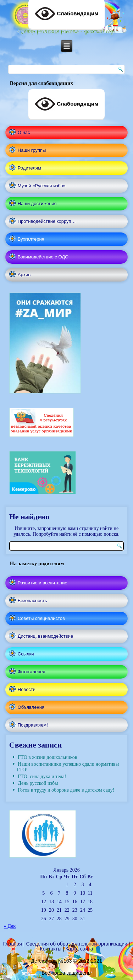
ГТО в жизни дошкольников (47, 757)
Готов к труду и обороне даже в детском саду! (66, 790)
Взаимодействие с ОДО (43, 257)
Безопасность (32, 601)
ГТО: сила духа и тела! (42, 776)
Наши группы (32, 150)
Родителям (29, 168)
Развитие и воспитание (43, 583)
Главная (13, 944)
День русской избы (38, 783)
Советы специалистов (41, 618)
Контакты (51, 949)
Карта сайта (79, 949)
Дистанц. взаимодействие (45, 636)
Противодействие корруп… (47, 221)
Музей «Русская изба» (42, 186)
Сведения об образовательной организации (76, 944)
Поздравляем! (33, 725)
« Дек (10, 926)
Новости (27, 689)
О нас (24, 132)
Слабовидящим (66, 104)
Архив (24, 275)
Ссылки (26, 654)
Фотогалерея (32, 672)
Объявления (31, 707)
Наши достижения (37, 204)
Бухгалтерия (31, 239)
